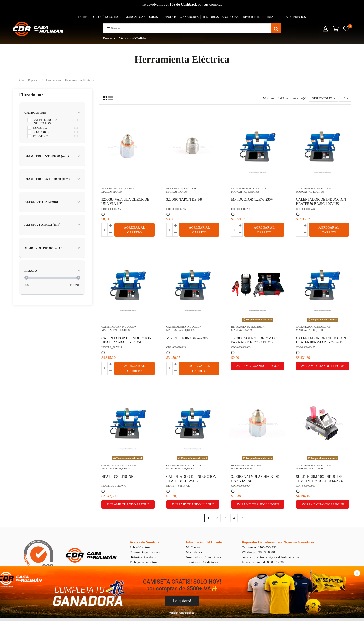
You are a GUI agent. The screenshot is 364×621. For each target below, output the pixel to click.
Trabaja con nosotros (143, 562)
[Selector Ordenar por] (324, 98)
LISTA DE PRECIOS (293, 17)
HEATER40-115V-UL (178, 486)
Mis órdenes (194, 552)
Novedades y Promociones (203, 557)
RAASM (118, 192)
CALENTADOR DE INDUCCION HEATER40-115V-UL (191, 479)
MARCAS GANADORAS (142, 17)
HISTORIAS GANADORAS (221, 17)
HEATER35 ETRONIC (118, 477)
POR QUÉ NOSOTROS (106, 17)
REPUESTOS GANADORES (180, 17)
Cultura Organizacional (145, 552)
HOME (83, 17)
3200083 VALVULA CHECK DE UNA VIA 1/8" (125, 202)
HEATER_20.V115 (112, 347)
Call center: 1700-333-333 (259, 547)
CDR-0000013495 (306, 347)
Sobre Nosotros (140, 547)
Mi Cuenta (193, 547)
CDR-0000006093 (241, 347)
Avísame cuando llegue (258, 366)
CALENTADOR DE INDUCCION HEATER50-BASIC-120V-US (321, 202)
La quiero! (182, 601)
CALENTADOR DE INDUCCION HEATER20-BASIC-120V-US (126, 340)
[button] (108, 28)
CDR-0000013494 (306, 209)
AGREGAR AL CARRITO (134, 230)
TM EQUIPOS (315, 469)
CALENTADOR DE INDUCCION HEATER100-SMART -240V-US (321, 340)
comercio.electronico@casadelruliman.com (270, 557)
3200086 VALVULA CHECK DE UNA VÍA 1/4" (255, 479)
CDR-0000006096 (176, 209)
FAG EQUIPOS (251, 192)
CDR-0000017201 (241, 209)
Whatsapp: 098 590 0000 (258, 552)
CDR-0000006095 (111, 209)
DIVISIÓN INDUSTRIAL (259, 17)
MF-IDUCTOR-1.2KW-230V (252, 200)
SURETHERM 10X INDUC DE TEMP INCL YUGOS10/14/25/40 (320, 479)
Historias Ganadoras (143, 557)
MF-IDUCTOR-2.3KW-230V (187, 338)
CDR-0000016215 (176, 347)
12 (345, 98)
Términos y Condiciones (202, 562)
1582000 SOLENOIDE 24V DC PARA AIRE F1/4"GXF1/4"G (254, 340)
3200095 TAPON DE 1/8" (185, 200)
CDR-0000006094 (241, 486)
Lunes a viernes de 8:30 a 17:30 (263, 562)
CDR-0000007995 (306, 486)
